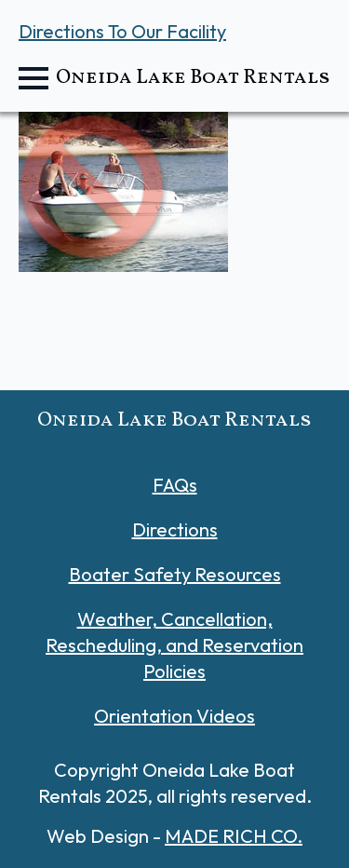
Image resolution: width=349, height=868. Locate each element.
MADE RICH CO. (234, 836)
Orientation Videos (174, 716)
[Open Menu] (34, 78)
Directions (175, 529)
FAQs (175, 485)
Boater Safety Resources (175, 574)
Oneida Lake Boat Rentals (193, 78)
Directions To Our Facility (122, 31)
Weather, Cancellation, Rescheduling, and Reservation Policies (174, 645)
